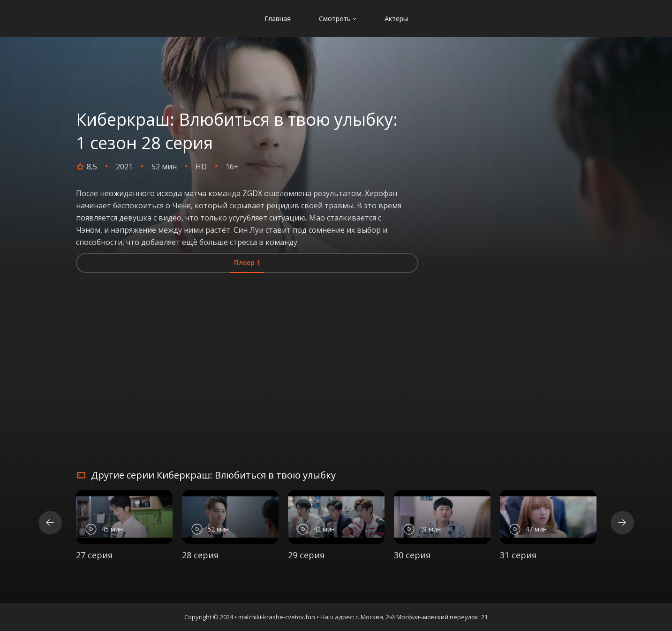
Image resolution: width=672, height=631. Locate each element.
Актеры (396, 16)
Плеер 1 (247, 262)
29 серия (306, 555)
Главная (278, 16)
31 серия (518, 555)
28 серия (200, 555)
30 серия (412, 555)
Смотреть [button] (338, 16)
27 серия (94, 555)
